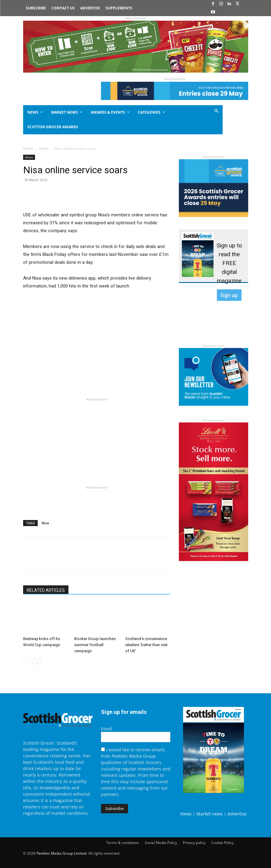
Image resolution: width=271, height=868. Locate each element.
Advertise (237, 814)
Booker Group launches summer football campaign (95, 644)
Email (107, 729)
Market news (210, 814)
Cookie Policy (222, 843)
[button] (205, 111)
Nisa (45, 523)
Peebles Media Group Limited (61, 853)
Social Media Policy (161, 843)
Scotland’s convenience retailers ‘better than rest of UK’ (146, 644)
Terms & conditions (123, 843)
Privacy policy (194, 843)
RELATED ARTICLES (46, 590)
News (44, 148)
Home (28, 148)
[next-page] (37, 663)
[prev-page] (27, 663)
